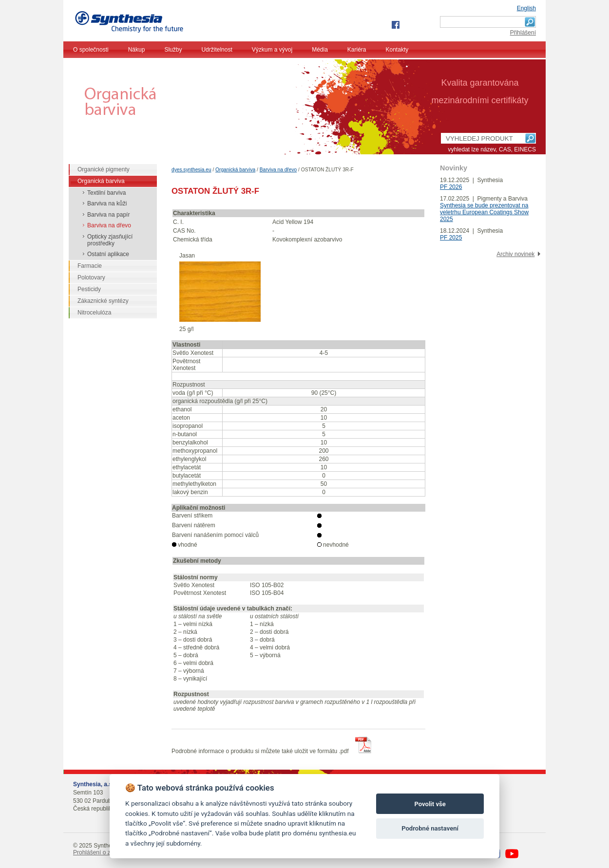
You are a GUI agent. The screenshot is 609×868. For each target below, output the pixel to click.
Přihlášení (523, 33)
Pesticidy (89, 289)
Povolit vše (430, 804)
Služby (173, 50)
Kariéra (357, 50)
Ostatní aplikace (108, 254)
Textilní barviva (106, 193)
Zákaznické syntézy (103, 301)
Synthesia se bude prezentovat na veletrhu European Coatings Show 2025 (484, 212)
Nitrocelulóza (94, 313)
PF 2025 (451, 238)
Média (320, 50)
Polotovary (91, 277)
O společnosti (91, 50)
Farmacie (90, 266)
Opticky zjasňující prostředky (110, 240)
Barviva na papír (108, 215)
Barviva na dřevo (278, 170)
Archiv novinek (515, 254)
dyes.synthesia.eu (191, 170)
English (526, 8)
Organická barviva (235, 170)
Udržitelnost (217, 50)
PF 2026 (451, 187)
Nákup (137, 50)
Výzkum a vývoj (272, 50)
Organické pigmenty (104, 169)
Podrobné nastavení (430, 828)
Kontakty (397, 50)
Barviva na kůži (107, 203)
